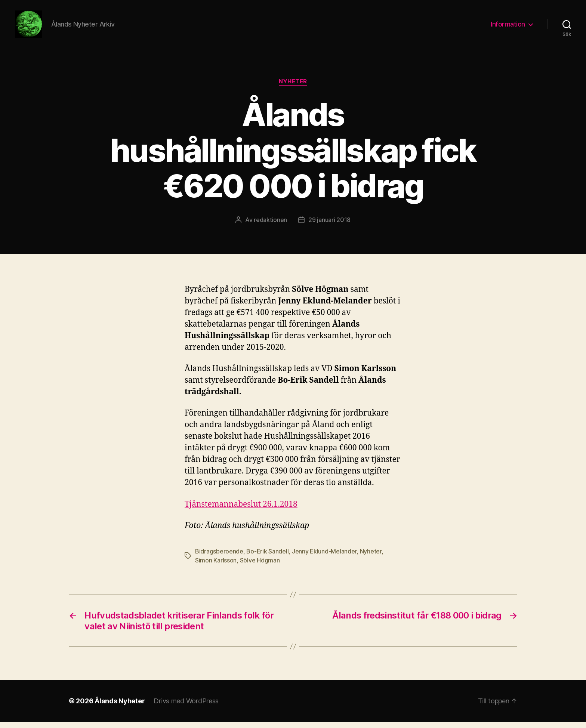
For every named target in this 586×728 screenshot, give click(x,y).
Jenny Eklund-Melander (324, 557)
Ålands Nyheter (120, 707)
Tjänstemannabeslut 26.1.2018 (241, 510)
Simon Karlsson (216, 566)
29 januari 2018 (329, 226)
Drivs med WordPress (186, 707)
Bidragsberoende (219, 557)
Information (508, 27)
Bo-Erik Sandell (267, 557)
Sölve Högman (260, 566)
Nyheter (293, 88)
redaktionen (270, 226)
